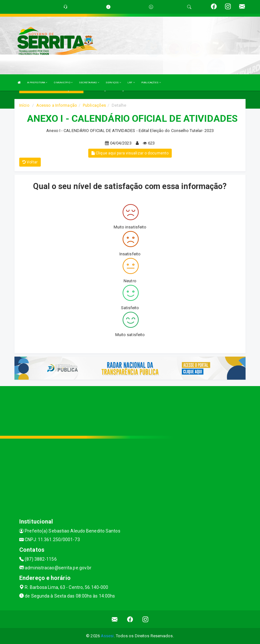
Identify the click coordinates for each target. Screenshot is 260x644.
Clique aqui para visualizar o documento (130, 153)
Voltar (30, 162)
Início (24, 105)
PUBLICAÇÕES (151, 83)
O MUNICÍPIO (63, 83)
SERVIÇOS (113, 83)
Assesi (107, 636)
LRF (131, 83)
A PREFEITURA (37, 83)
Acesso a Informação (57, 105)
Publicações (94, 105)
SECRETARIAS (89, 83)
